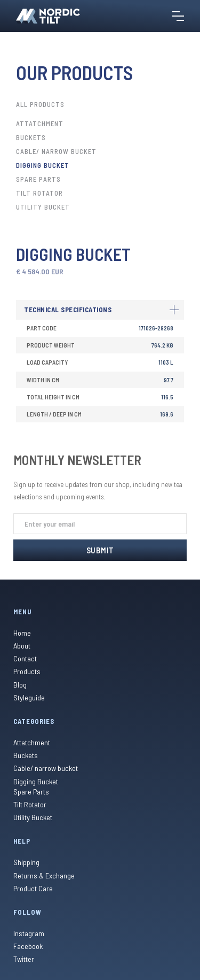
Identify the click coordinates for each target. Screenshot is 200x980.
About (22, 646)
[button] (178, 16)
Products (27, 671)
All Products (40, 104)
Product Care (33, 888)
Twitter (24, 959)
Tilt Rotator (39, 193)
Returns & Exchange (44, 875)
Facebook (28, 946)
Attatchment (40, 124)
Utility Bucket (43, 207)
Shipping (26, 862)
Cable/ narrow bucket (56, 151)
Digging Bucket (43, 165)
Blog (20, 685)
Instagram (29, 933)
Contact (25, 658)
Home (22, 633)
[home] (48, 16)
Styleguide (29, 697)
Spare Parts (38, 179)
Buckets (31, 137)
